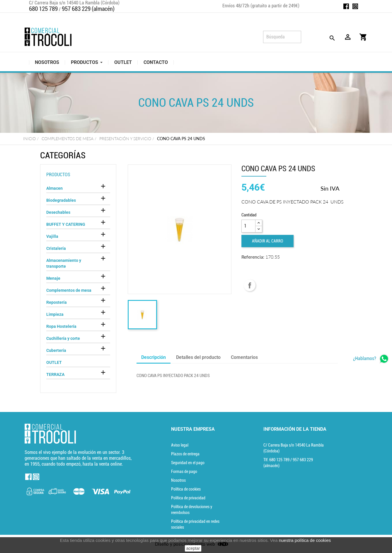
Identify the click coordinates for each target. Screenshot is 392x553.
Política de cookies (186, 489)
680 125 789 (43, 9)
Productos (58, 175)
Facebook (346, 6)
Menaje (53, 278)
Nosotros (178, 480)
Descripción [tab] (154, 357)
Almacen (54, 188)
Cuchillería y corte (63, 338)
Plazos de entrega (185, 454)
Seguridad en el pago (188, 463)
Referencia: (253, 257)
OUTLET (54, 362)
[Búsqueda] (282, 37)
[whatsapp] (371, 359)
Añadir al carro (267, 241)
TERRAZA (55, 374)
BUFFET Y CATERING (66, 224)
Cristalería (56, 248)
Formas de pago (184, 471)
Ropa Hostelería (61, 326)
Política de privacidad (188, 498)
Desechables (58, 212)
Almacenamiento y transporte (64, 263)
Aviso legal (180, 445)
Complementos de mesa (69, 290)
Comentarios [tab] (244, 357)
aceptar (193, 548)
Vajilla (52, 236)
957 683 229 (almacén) (88, 9)
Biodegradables (61, 200)
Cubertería (56, 350)
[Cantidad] (248, 226)
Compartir (250, 285)
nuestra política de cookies (305, 540)
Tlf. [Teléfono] (277, 460)
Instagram (355, 6)
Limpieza (55, 314)
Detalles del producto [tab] (198, 357)
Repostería (57, 302)
